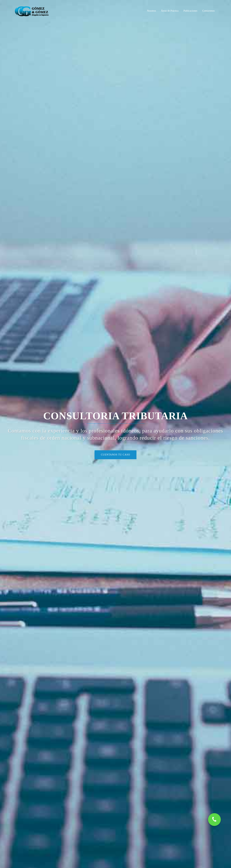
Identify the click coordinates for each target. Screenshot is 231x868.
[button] (214, 820)
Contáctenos (208, 11)
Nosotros (152, 11)
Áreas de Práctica (170, 11)
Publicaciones (191, 11)
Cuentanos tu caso (115, 455)
